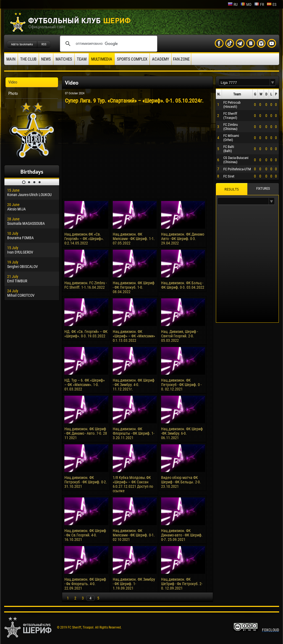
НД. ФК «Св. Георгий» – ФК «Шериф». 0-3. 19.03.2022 (86, 334)
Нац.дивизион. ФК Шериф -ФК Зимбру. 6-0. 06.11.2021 (182, 433)
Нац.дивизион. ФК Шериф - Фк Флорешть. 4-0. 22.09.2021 (85, 584)
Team (82, 59)
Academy (161, 59)
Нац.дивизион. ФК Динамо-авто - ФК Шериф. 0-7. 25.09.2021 (182, 535)
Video (13, 82)
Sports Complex (132, 59)
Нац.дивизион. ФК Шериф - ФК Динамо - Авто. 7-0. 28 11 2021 (86, 433)
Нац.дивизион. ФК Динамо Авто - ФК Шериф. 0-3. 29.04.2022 (183, 239)
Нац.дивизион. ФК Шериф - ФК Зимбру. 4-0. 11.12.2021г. (134, 385)
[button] (273, 83)
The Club (28, 59)
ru (233, 4)
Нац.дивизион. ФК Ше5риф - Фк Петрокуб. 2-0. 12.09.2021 (182, 584)
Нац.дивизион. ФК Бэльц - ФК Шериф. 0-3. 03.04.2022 (183, 285)
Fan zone (181, 59)
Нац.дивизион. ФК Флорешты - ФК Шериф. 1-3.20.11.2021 (133, 433)
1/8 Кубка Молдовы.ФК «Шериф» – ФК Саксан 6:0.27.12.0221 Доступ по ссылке (133, 484)
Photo (13, 93)
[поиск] (108, 44)
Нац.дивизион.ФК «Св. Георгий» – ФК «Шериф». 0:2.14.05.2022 (84, 239)
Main (11, 59)
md (246, 4)
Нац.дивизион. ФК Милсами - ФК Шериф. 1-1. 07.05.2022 (134, 239)
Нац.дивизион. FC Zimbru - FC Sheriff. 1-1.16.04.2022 (86, 285)
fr (259, 4)
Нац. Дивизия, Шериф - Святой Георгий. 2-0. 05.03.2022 (180, 336)
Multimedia (102, 59)
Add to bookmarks (22, 44)
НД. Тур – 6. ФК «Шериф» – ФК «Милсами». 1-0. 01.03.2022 (85, 385)
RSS (44, 44)
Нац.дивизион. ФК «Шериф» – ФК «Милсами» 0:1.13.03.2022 (134, 336)
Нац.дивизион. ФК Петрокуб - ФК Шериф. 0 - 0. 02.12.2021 (181, 385)
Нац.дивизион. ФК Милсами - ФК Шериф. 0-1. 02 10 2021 (134, 535)
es (272, 4)
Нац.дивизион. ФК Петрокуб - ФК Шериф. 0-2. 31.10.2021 (86, 482)
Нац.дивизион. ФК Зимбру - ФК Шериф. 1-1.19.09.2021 (134, 584)
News (46, 59)
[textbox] (244, 83)
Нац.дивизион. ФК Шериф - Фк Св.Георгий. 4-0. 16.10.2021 (85, 535)
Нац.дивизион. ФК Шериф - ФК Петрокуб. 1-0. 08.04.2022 (134, 287)
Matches (64, 59)
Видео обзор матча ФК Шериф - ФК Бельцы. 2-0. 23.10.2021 (181, 482)
